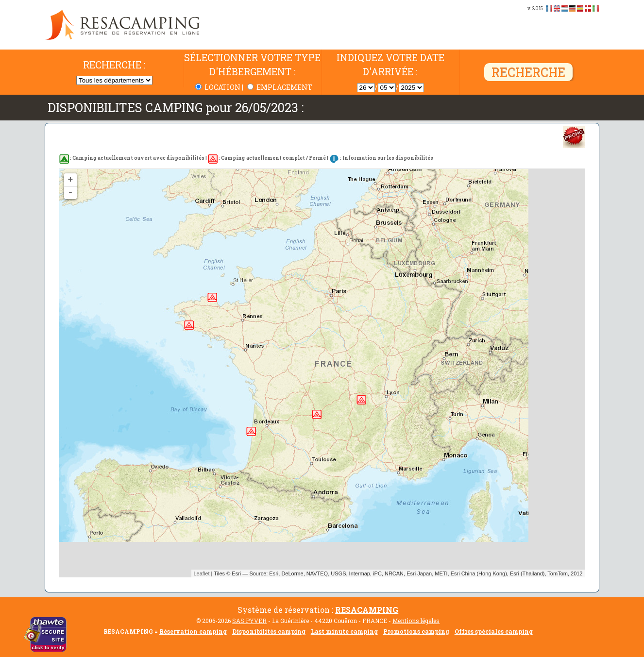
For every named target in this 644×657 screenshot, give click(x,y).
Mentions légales (416, 621)
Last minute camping (344, 631)
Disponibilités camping (269, 631)
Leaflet (202, 573)
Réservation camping (193, 631)
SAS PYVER (249, 621)
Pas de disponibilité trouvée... (325, 373)
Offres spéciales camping (494, 631)
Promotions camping (416, 631)
